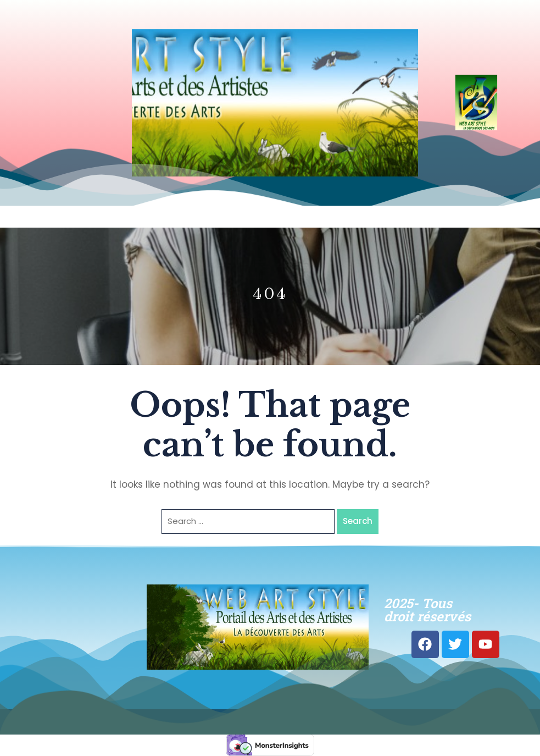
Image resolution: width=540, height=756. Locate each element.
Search (358, 521)
